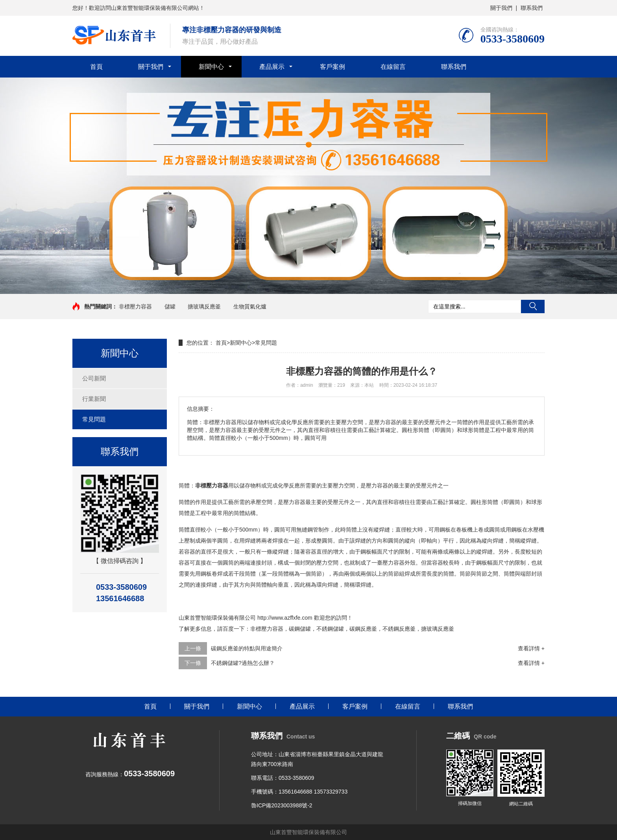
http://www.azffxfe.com (285, 618)
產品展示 (272, 67)
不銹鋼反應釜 (399, 629)
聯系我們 (532, 8)
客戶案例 (333, 67)
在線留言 (393, 67)
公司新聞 (94, 378)
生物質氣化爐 (250, 306)
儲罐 (170, 306)
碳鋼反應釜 (363, 629)
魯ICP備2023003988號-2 (282, 805)
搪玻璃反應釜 (204, 306)
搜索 (533, 306)
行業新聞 (94, 399)
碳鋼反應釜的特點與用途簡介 (247, 648)
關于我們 (501, 8)
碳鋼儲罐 (300, 629)
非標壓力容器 (135, 306)
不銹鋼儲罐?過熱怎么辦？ (243, 663)
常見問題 (94, 419)
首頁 (96, 67)
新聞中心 (211, 67)
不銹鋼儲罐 (330, 629)
